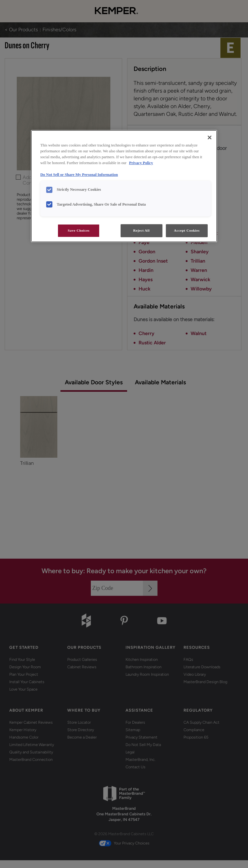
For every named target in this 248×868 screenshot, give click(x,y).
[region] (124, 186)
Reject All (141, 230)
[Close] (210, 137)
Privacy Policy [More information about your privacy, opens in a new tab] (141, 163)
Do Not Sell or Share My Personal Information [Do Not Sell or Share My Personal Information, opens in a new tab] (79, 175)
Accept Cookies (187, 230)
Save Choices (78, 230)
